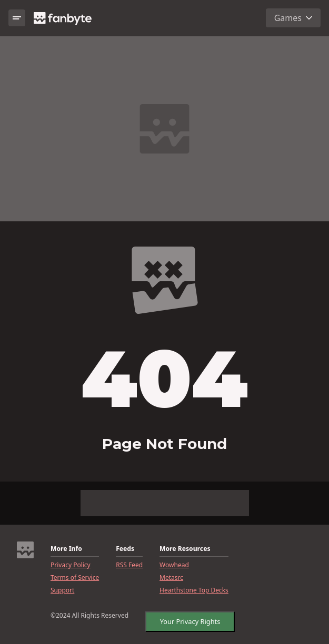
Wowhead (174, 565)
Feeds (125, 549)
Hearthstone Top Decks (194, 590)
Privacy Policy (71, 565)
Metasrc (171, 578)
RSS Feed (129, 565)
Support (62, 590)
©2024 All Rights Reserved (89, 616)
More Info (66, 549)
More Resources (185, 549)
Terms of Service (75, 578)
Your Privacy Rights (190, 621)
